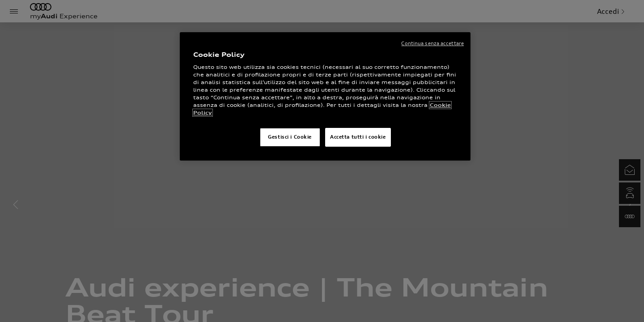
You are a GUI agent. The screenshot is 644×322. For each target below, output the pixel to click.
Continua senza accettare (432, 43)
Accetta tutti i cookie (358, 137)
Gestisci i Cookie (290, 137)
